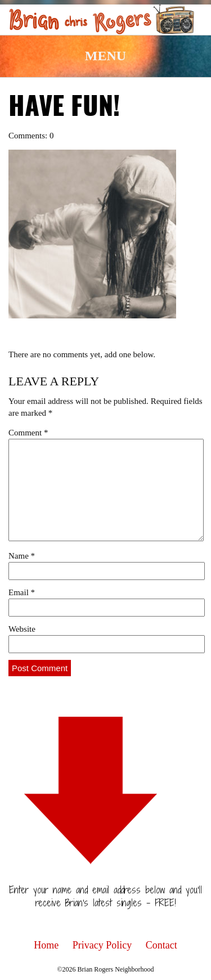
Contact (161, 945)
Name (22, 556)
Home (46, 945)
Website (22, 629)
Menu (105, 56)
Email (22, 592)
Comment (28, 433)
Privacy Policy (102, 945)
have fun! (64, 108)
